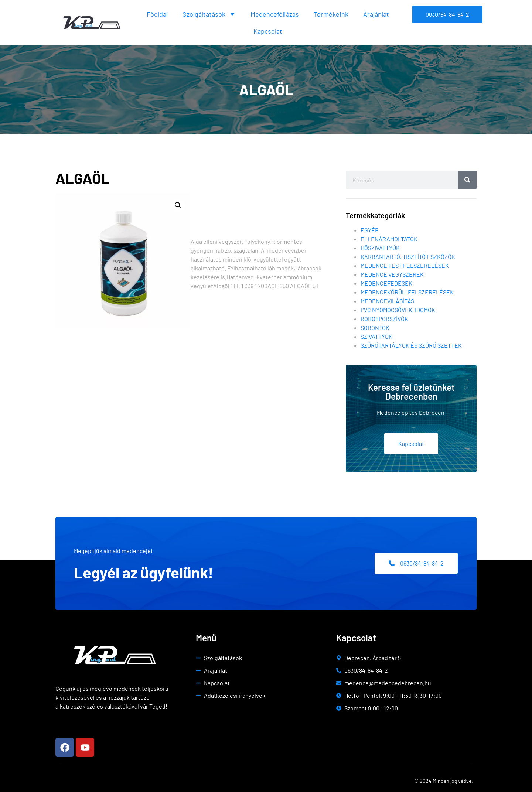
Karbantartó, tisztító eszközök (408, 257)
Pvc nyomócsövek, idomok (398, 310)
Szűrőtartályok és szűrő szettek (411, 345)
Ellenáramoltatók (389, 239)
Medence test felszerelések (405, 265)
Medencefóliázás (275, 14)
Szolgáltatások (209, 14)
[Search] (467, 180)
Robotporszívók (384, 319)
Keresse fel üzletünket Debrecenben (411, 392)
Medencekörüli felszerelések (407, 292)
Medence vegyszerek (392, 274)
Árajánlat (376, 14)
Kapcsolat (268, 31)
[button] (178, 205)
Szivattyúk (376, 336)
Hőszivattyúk (380, 248)
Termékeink (331, 14)
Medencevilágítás (387, 301)
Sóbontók (375, 327)
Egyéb (370, 230)
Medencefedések (386, 283)
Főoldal (157, 14)
